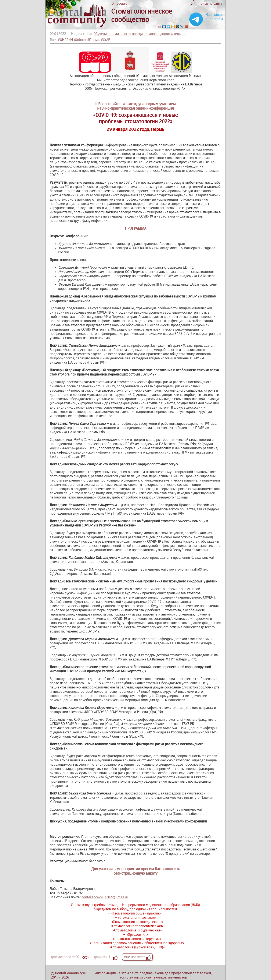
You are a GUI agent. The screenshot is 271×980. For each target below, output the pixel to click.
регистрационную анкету (135, 873)
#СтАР (106, 40)
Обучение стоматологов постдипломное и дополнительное (140, 34)
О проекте (119, 3)
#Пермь (93, 40)
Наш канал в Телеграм (214, 17)
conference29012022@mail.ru (105, 897)
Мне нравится (137, 957)
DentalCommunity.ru (71, 973)
